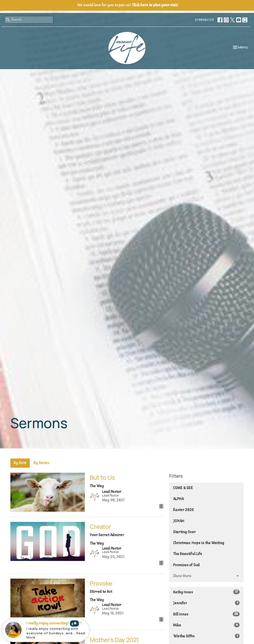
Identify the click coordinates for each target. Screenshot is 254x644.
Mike (206, 625)
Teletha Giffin (206, 636)
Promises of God (186, 565)
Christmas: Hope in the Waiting (199, 543)
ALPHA (178, 499)
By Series (41, 463)
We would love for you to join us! (128, 5)
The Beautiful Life (188, 554)
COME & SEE (183, 488)
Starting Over (184, 532)
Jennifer (206, 603)
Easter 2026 (183, 510)
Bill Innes (206, 614)
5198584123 (204, 20)
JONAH (179, 521)
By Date (20, 463)
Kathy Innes (206, 592)
